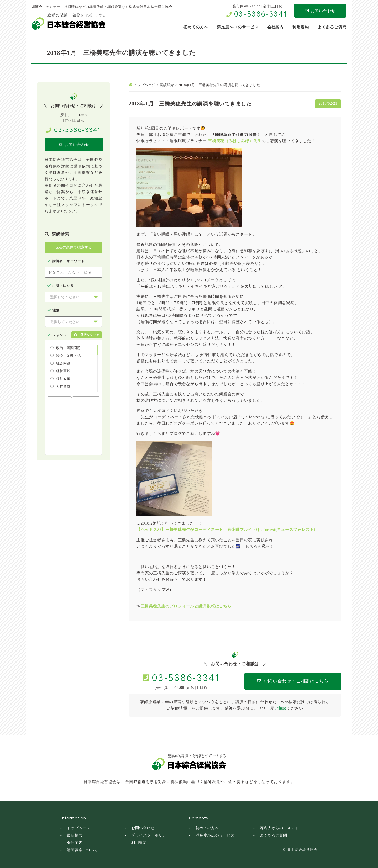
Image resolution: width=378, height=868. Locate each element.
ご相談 (280, 708)
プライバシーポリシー (151, 835)
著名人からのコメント (279, 827)
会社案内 (75, 842)
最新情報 (75, 835)
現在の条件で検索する (73, 247)
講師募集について (82, 850)
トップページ (79, 827)
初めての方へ (207, 827)
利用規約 (139, 842)
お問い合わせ (320, 11)
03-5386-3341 (261, 14)
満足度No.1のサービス (215, 835)
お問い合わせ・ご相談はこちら (289, 681)
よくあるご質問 (273, 835)
